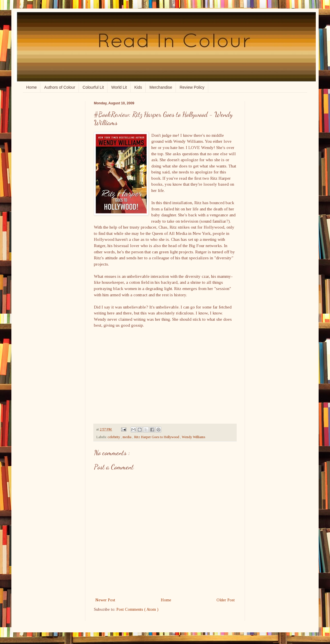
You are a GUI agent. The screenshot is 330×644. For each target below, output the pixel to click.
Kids (138, 87)
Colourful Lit (93, 87)
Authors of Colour (60, 87)
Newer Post (105, 600)
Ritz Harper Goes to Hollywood (157, 437)
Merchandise (161, 87)
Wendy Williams (193, 437)
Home (31, 87)
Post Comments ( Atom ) (137, 609)
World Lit (119, 87)
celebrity (114, 437)
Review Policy (192, 87)
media (127, 437)
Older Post (226, 600)
